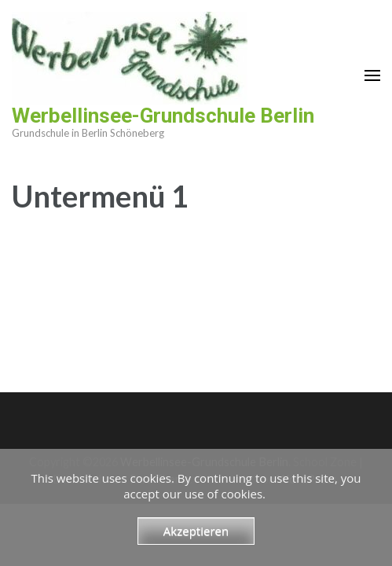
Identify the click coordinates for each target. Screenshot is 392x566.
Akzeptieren (196, 531)
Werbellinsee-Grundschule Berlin (163, 116)
